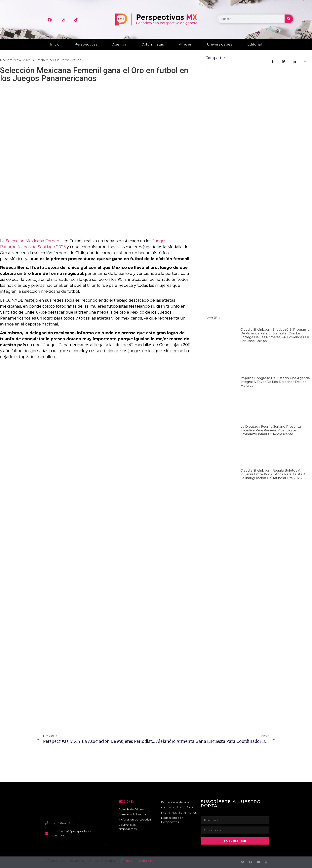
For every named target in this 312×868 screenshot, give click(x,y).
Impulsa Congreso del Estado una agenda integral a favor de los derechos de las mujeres (275, 382)
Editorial (255, 44)
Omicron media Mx (137, 861)
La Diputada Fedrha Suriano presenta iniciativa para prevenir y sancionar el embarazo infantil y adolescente (271, 430)
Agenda (119, 44)
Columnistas (153, 44)
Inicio (55, 44)
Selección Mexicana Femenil (34, 241)
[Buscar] (289, 19)
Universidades (220, 44)
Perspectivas (86, 44)
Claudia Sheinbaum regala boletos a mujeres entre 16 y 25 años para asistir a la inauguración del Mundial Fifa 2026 (273, 474)
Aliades (185, 44)
